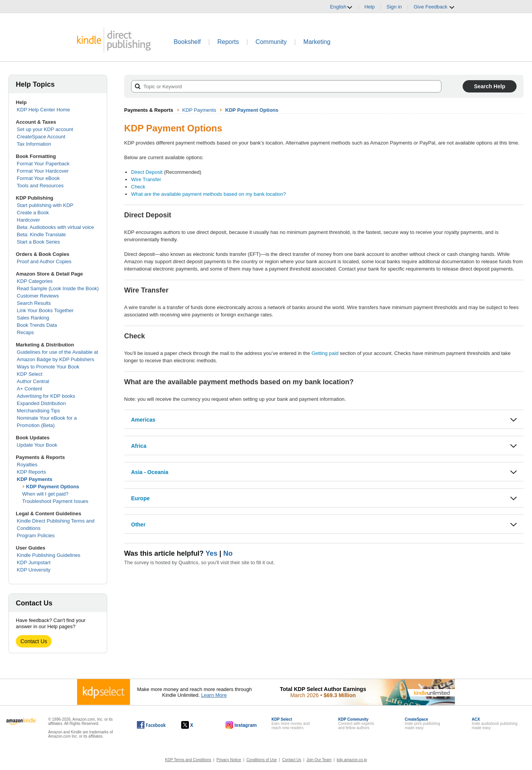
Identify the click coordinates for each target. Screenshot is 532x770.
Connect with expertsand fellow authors (356, 724)
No (228, 553)
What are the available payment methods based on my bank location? (209, 194)
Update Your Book (37, 445)
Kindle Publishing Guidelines (49, 555)
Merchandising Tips (39, 411)
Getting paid (325, 353)
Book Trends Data (37, 325)
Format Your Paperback (43, 164)
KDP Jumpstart (34, 562)
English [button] (341, 7)
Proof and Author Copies (44, 261)
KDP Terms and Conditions (188, 760)
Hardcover (29, 220)
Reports (228, 42)
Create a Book (33, 213)
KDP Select (30, 374)
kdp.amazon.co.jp (352, 760)
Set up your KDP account (45, 129)
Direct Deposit (147, 172)
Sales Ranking (33, 318)
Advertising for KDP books (46, 396)
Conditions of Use (262, 760)
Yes (211, 553)
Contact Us (34, 641)
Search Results (34, 303)
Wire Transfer (146, 179)
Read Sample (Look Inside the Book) (58, 288)
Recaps (25, 332)
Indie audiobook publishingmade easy (495, 724)
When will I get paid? (45, 494)
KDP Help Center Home (44, 110)
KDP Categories (35, 281)
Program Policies (36, 535)
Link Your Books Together (45, 310)
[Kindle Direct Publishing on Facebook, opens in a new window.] (151, 725)
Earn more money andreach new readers (290, 724)
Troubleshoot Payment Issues (56, 501)
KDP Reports (32, 472)
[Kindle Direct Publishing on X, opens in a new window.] (195, 725)
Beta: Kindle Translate (41, 235)
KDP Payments (35, 479)
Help (370, 7)
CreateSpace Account (41, 137)
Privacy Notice (229, 760)
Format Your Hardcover (43, 171)
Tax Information (34, 144)
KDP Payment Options (53, 487)
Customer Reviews (38, 296)
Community (271, 42)
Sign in (394, 7)
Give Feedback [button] (434, 7)
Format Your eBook (38, 178)
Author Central (33, 381)
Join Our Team (319, 760)
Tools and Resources (40, 186)
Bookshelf (187, 42)
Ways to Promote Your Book (48, 367)
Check (138, 187)
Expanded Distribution (41, 403)
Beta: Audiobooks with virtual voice (56, 227)
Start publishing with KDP (45, 205)
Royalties (27, 465)
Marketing (317, 42)
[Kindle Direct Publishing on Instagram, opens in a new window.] (241, 725)
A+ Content (29, 389)
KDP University (34, 570)
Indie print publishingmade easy (423, 724)
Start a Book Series (39, 242)
